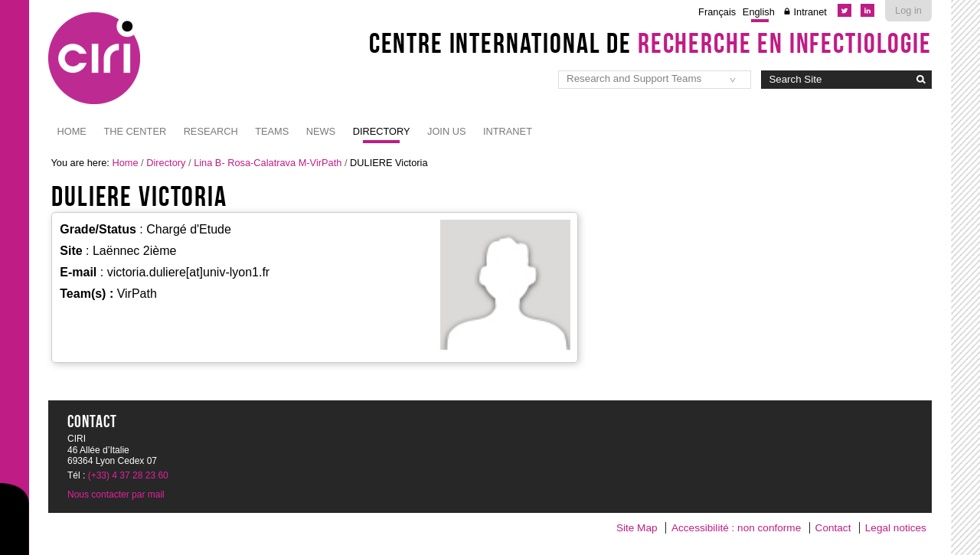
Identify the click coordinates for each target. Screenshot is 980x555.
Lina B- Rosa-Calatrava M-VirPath (268, 163)
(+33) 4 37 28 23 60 (128, 475)
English (759, 12)
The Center (135, 131)
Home (72, 131)
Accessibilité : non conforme (736, 528)
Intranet (810, 12)
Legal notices (896, 528)
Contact (833, 528)
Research (211, 131)
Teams (272, 131)
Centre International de (650, 43)
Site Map (637, 528)
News (321, 131)
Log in (908, 10)
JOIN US (446, 131)
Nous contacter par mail (116, 495)
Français (717, 12)
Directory (382, 131)
